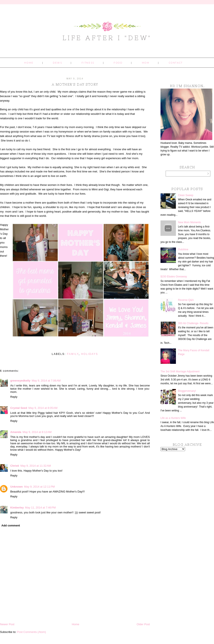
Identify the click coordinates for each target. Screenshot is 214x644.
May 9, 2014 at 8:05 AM (43, 408)
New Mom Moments (189, 222)
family (73, 354)
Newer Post (7, 624)
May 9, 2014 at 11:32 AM (36, 466)
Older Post (143, 624)
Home (29, 63)
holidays (90, 354)
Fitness (88, 63)
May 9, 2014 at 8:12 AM (37, 432)
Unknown (17, 487)
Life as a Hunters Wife (173, 418)
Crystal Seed (19, 408)
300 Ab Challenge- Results (193, 323)
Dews (57, 63)
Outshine (183, 249)
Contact (176, 63)
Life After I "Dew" (107, 38)
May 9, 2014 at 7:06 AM (46, 381)
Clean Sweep (186, 195)
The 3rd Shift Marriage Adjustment (180, 372)
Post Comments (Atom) (32, 632)
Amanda (16, 432)
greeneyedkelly (20, 381)
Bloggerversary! (187, 391)
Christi (15, 466)
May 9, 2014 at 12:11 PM (39, 487)
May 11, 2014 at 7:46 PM (40, 508)
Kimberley (17, 508)
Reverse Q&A (186, 300)
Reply (14, 397)
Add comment (11, 525)
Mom (146, 63)
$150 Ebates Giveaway (174, 277)
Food (118, 63)
